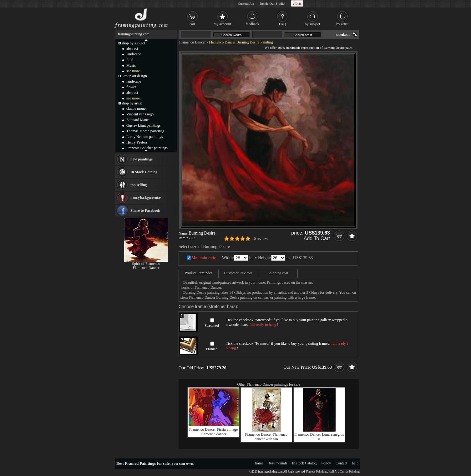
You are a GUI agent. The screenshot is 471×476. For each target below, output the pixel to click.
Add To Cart (317, 238)
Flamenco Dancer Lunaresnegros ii (319, 437)
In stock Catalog (304, 463)
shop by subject (133, 43)
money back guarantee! (146, 198)
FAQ (282, 24)
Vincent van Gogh (140, 114)
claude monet (136, 109)
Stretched (212, 326)
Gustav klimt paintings (143, 125)
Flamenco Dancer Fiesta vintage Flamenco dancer (213, 432)
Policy (326, 463)
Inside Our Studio (272, 3)
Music (131, 65)
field (130, 60)
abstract (132, 48)
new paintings (142, 159)
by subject (313, 24)
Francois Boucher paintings (147, 148)
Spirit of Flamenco (146, 264)
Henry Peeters (137, 142)
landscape (134, 54)
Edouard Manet (138, 120)
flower (131, 87)
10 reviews (260, 239)
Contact (341, 463)
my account (222, 24)
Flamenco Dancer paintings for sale (273, 384)
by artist (343, 24)
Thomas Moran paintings (145, 131)
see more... (134, 71)
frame (259, 463)
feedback (252, 24)
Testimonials (278, 463)
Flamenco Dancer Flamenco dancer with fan (266, 437)
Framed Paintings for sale (147, 463)
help (355, 463)
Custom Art (246, 3)
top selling (139, 185)
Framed (212, 349)
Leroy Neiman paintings (145, 137)
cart (192, 24)
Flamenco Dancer (192, 42)
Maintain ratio (204, 258)
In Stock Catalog (144, 172)
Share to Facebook (145, 210)
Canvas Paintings (350, 472)
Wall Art (333, 472)
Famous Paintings (317, 472)
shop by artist (132, 103)
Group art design (134, 76)
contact (343, 35)
